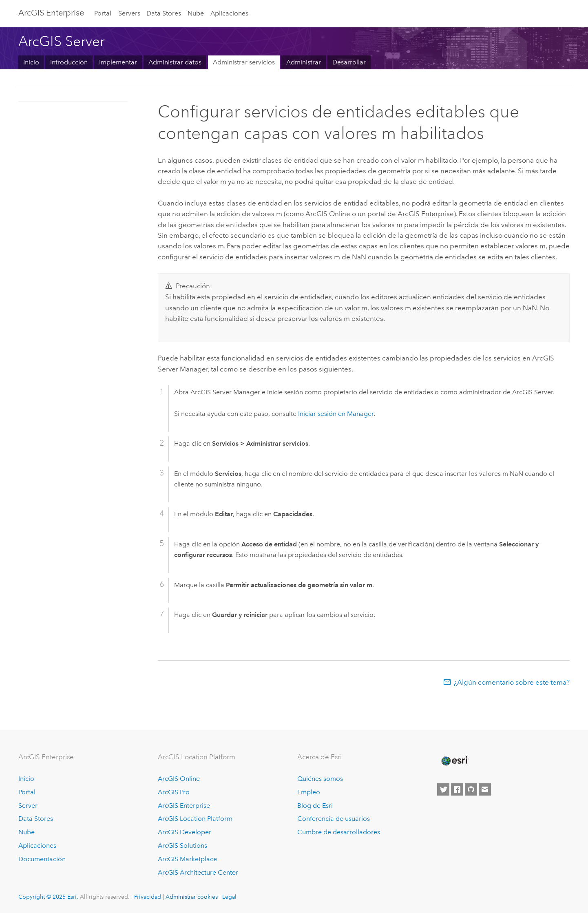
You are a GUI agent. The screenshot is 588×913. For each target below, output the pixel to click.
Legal (229, 897)
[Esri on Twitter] (443, 789)
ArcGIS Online (179, 779)
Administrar (304, 62)
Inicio (31, 62)
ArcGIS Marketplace (187, 859)
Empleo (309, 792)
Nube (196, 13)
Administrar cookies (192, 897)
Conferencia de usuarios (334, 819)
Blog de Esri (315, 806)
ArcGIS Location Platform (195, 819)
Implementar (118, 62)
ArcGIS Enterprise (51, 13)
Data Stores (164, 13)
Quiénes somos (320, 779)
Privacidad (148, 897)
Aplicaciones (229, 13)
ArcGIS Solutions (182, 846)
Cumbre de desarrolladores (339, 832)
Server (28, 806)
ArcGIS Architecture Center (198, 872)
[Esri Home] (454, 761)
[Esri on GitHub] (471, 789)
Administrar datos (175, 62)
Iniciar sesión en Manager (336, 414)
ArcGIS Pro (174, 792)
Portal (103, 13)
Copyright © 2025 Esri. (48, 897)
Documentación (42, 859)
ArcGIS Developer (185, 832)
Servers (129, 13)
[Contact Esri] (485, 789)
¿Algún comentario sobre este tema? (512, 682)
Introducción (69, 62)
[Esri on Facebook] (457, 789)
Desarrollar (349, 62)
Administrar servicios (244, 62)
